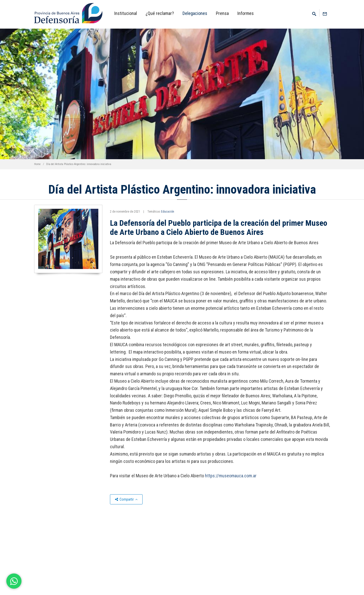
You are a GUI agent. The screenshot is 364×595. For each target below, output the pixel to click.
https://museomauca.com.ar (231, 476)
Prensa (222, 13)
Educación (168, 212)
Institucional (126, 13)
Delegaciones (195, 13)
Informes (246, 13)
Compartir (126, 499)
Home (37, 164)
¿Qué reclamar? (160, 13)
